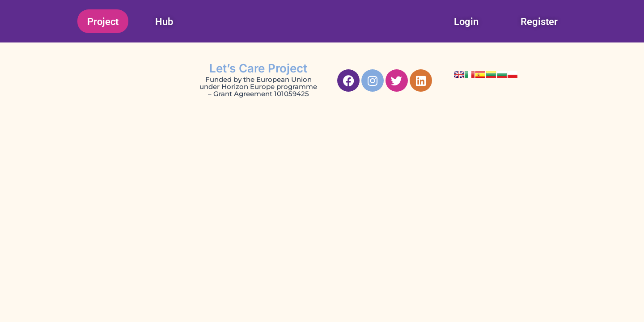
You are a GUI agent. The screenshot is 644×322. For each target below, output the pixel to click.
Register (539, 22)
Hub (164, 22)
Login (466, 22)
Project (103, 22)
